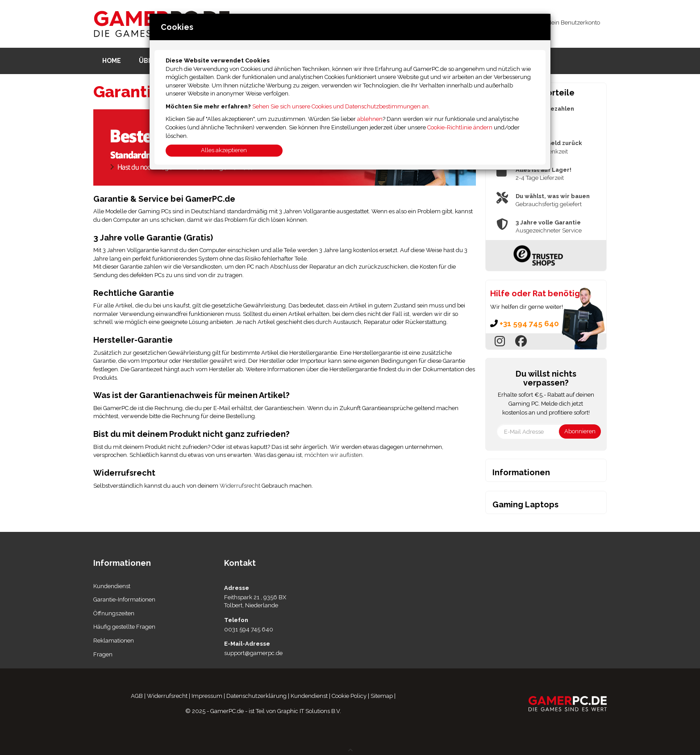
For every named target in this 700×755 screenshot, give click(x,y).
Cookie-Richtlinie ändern (460, 127)
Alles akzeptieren (224, 150)
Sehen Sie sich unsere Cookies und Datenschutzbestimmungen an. (341, 106)
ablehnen (370, 119)
